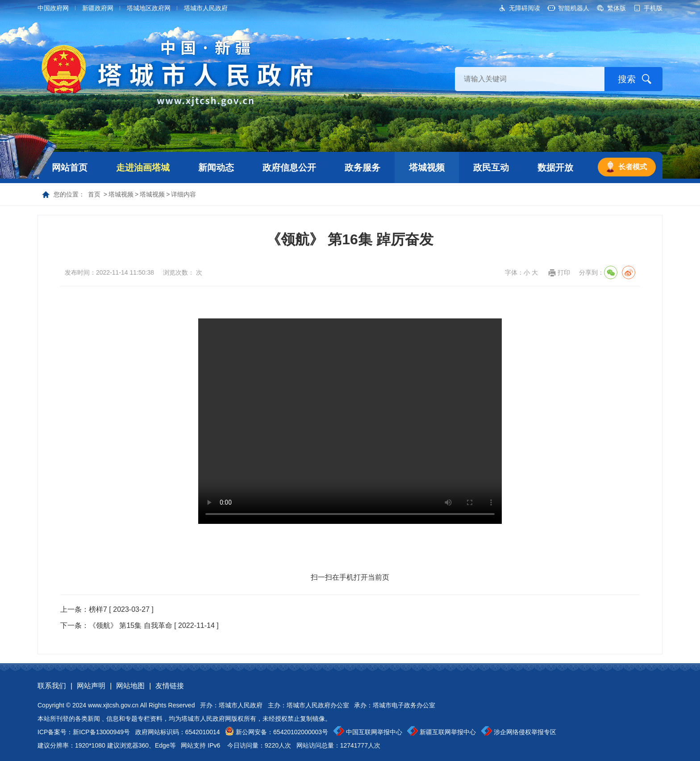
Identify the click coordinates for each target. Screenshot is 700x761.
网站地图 (130, 686)
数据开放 (555, 167)
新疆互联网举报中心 (448, 732)
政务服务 (362, 167)
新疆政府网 (98, 8)
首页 (94, 194)
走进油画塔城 (143, 167)
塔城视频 (427, 167)
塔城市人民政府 (206, 8)
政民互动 (491, 167)
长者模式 (633, 167)
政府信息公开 (289, 167)
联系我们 (52, 686)
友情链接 (170, 686)
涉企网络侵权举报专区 (525, 732)
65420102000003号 (301, 732)
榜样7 (98, 609)
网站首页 (70, 167)
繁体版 (617, 8)
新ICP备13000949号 (101, 732)
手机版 (653, 8)
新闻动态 (216, 167)
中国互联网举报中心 (374, 732)
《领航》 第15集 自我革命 (131, 625)
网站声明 (91, 686)
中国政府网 (53, 8)
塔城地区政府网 (149, 8)
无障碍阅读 (525, 8)
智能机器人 (574, 8)
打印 (564, 272)
